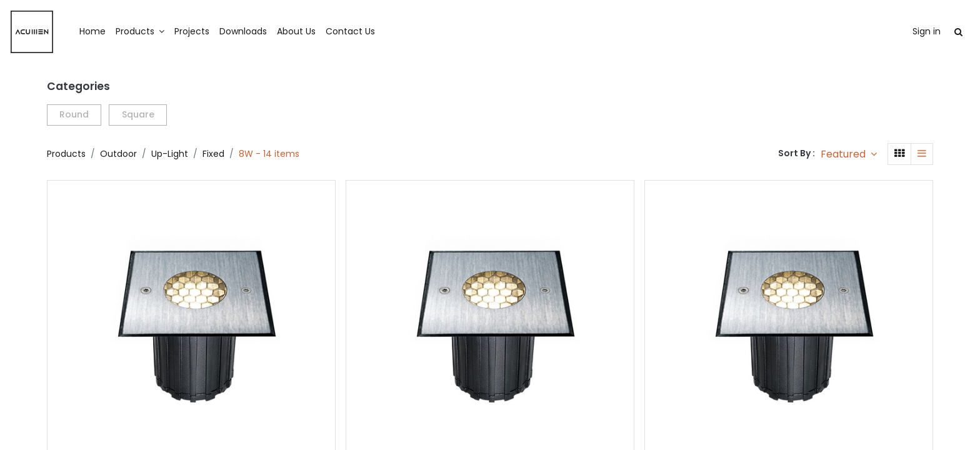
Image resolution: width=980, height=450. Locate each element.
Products (66, 154)
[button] (849, 154)
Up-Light (170, 154)
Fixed (213, 154)
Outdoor (118, 154)
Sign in (889, 31)
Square (138, 114)
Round (74, 114)
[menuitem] (130, 32)
